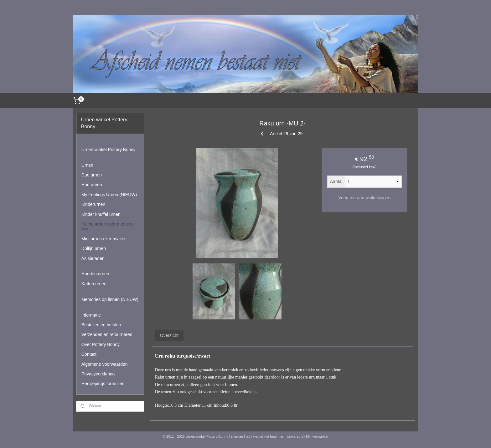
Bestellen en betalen (101, 325)
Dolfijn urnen (94, 248)
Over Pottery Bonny (101, 344)
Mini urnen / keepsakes (104, 239)
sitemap (237, 436)
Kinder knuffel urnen (101, 214)
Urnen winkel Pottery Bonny (109, 150)
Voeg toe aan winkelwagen (364, 198)
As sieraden (93, 258)
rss (248, 436)
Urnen (87, 165)
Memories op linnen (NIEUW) (110, 299)
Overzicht (169, 335)
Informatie (91, 315)
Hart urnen (92, 185)
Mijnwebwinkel (317, 436)
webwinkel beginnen (269, 436)
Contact (89, 354)
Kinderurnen (93, 204)
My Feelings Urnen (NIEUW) (109, 195)
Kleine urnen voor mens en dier (108, 226)
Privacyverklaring (98, 374)
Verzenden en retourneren (107, 334)
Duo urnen (92, 175)
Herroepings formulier (103, 384)
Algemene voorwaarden (105, 364)
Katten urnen (94, 284)
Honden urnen (95, 274)
